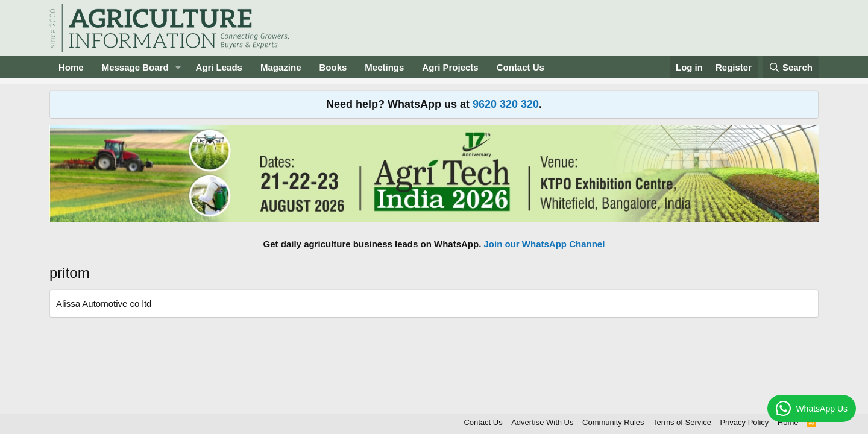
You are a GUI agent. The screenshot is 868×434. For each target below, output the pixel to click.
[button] (178, 67)
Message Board (135, 67)
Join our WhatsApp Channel (545, 244)
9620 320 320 (506, 104)
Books (333, 67)
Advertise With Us (542, 422)
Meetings (384, 67)
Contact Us (520, 67)
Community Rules (613, 422)
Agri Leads (219, 67)
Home (71, 67)
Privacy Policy (744, 422)
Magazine (281, 67)
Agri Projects (450, 67)
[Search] (791, 67)
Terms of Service (682, 422)
